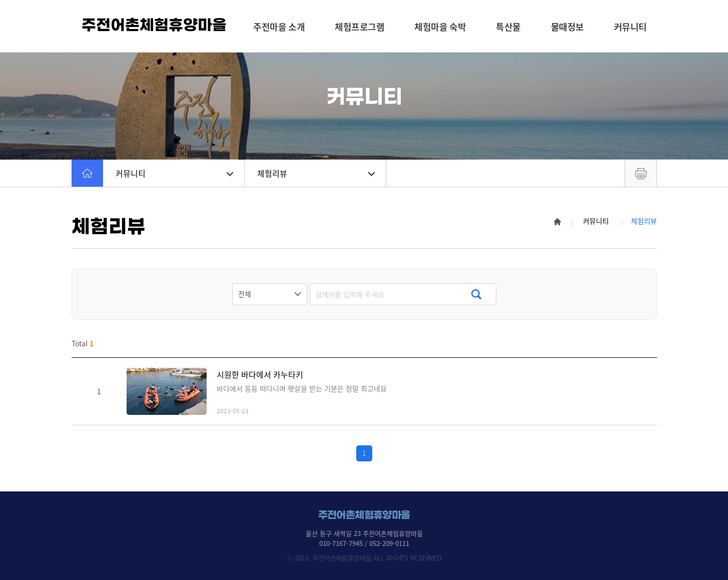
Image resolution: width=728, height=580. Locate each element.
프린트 (641, 173)
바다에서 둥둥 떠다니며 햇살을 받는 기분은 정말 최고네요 (302, 388)
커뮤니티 (174, 173)
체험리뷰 (316, 173)
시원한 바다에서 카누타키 (260, 375)
